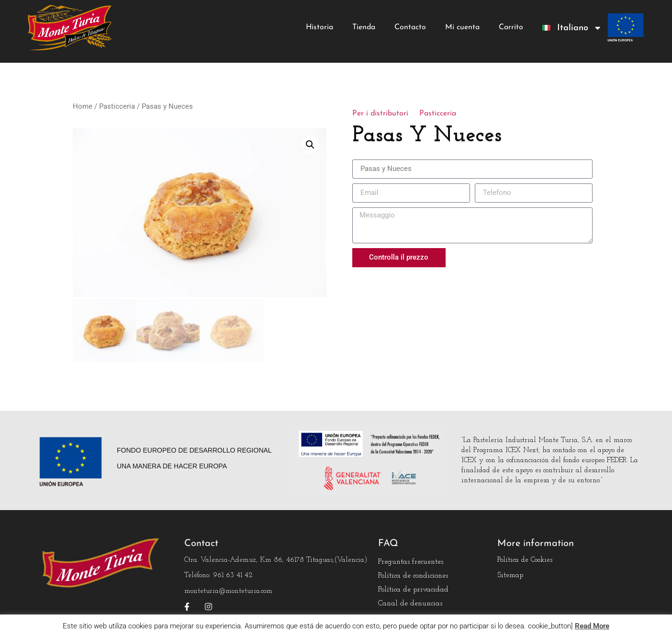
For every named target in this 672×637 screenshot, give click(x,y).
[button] (310, 145)
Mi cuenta (462, 27)
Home (83, 106)
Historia (319, 27)
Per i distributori (380, 114)
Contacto (410, 27)
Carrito (511, 27)
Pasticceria (117, 106)
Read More (592, 626)
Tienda (364, 27)
